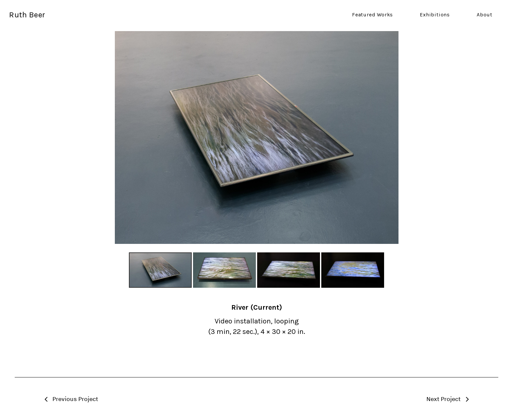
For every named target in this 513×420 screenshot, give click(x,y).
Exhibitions (435, 15)
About (485, 15)
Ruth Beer (27, 15)
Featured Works (372, 15)
